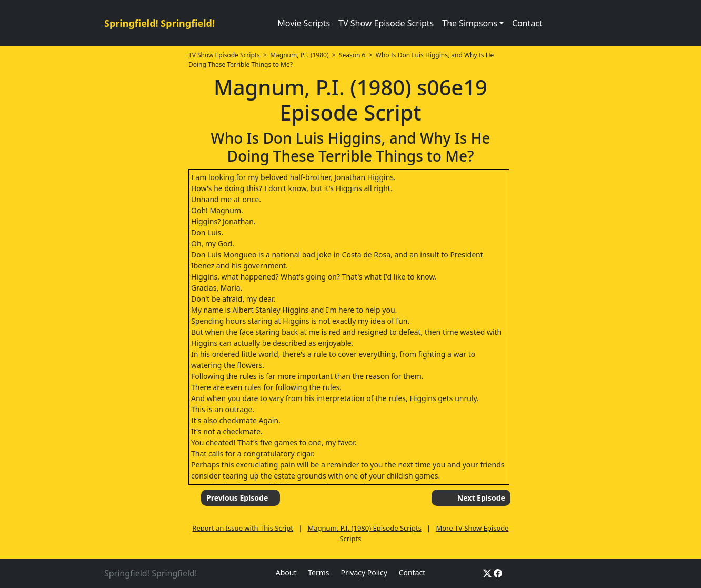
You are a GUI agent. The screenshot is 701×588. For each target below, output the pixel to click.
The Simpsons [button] (470, 23)
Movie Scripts (304, 23)
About (286, 572)
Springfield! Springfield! (159, 23)
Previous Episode (237, 498)
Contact (527, 23)
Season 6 (352, 55)
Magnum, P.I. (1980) (299, 55)
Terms (318, 572)
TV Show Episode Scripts (386, 23)
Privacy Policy (364, 572)
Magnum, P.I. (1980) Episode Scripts (365, 528)
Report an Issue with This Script (243, 528)
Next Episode (481, 498)
